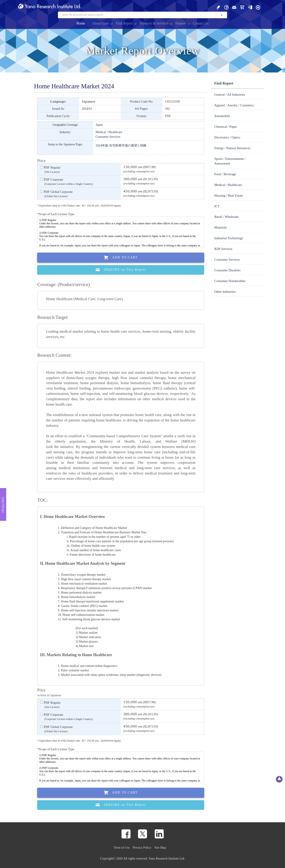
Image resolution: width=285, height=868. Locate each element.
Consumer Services (108, 137)
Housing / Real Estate (228, 196)
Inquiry (3, 504)
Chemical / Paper (226, 127)
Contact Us (201, 23)
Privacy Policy (142, 847)
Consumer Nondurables (230, 281)
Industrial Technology (229, 238)
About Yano (100, 23)
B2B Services (223, 249)
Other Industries (225, 292)
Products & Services (154, 23)
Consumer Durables (227, 270)
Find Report (124, 23)
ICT (217, 206)
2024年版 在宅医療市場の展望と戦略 (121, 145)
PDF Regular (50, 170)
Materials (220, 227)
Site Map (160, 847)
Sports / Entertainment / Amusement (230, 161)
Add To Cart (121, 258)
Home (81, 23)
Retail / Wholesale (226, 217)
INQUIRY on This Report (121, 270)
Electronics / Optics (227, 137)
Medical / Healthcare (109, 132)
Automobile (222, 116)
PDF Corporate (66, 182)
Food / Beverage (225, 174)
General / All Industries (230, 95)
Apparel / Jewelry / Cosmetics (234, 105)
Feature (180, 23)
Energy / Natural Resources (232, 148)
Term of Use (122, 847)
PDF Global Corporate (56, 194)
